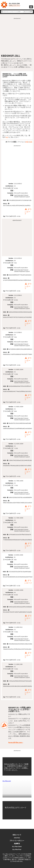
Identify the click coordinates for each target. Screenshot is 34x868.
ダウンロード (28, 211)
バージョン (21, 142)
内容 (27, 142)
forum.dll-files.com (15, 742)
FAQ (7, 137)
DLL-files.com (7, 781)
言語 (31, 142)
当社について (17, 835)
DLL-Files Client (17, 846)
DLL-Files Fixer (17, 849)
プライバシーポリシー (17, 841)
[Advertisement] (17, 37)
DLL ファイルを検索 (28, 12)
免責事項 (17, 844)
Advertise (17, 838)
